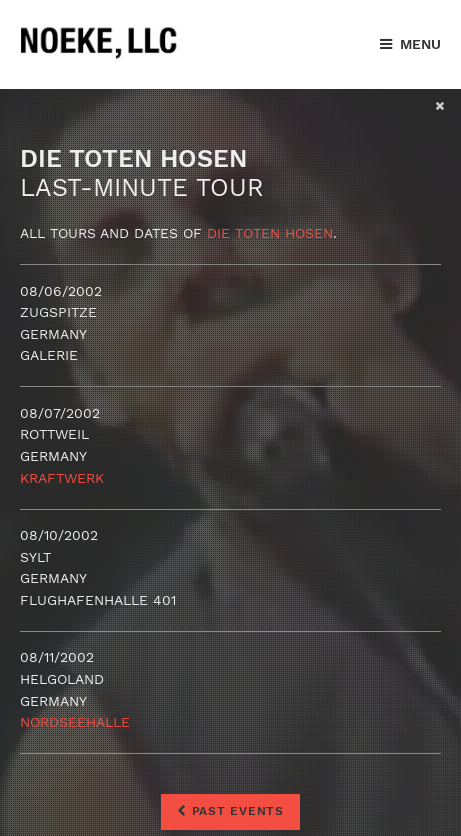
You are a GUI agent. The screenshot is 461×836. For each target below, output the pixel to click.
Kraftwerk (62, 478)
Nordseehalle (75, 722)
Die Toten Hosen (270, 233)
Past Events (230, 811)
